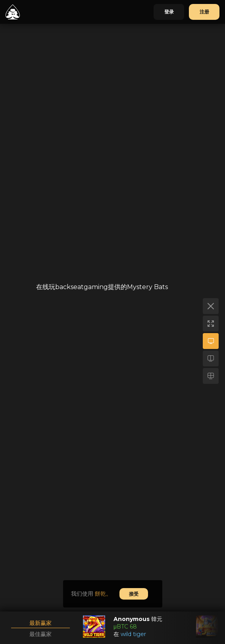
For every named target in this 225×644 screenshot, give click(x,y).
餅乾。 (103, 594)
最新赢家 (40, 623)
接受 (134, 594)
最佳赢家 (40, 634)
